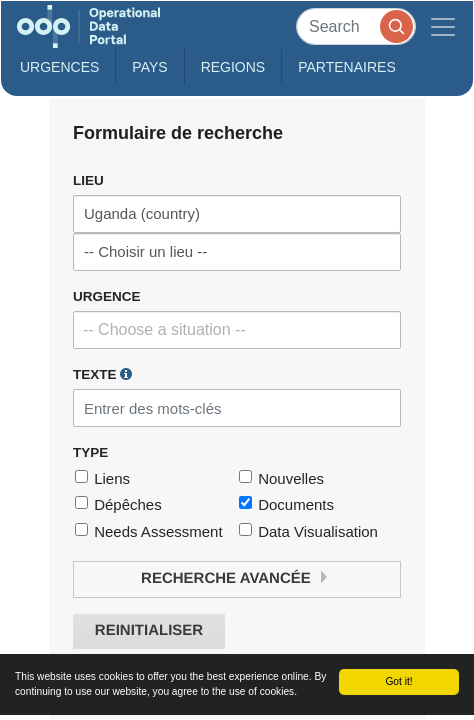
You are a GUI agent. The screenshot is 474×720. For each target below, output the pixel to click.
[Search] (356, 26)
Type (90, 452)
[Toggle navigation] (443, 26)
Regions (233, 67)
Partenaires (347, 67)
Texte (102, 374)
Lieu (88, 180)
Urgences (59, 67)
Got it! (398, 681)
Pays (149, 67)
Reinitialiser (149, 630)
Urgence (107, 296)
